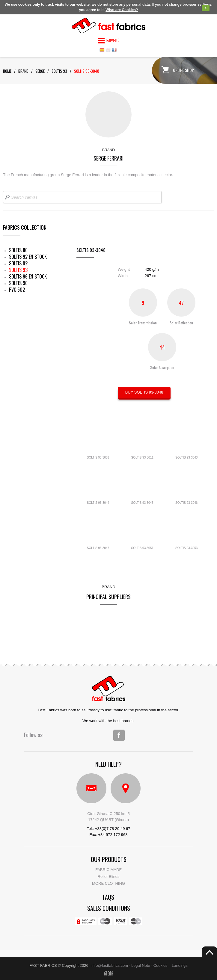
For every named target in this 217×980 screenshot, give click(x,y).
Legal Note (141, 965)
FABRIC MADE (108, 870)
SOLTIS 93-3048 (87, 71)
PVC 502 (17, 290)
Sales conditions (109, 908)
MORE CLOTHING (108, 883)
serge (40, 71)
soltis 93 (59, 71)
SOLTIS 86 (18, 250)
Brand (23, 71)
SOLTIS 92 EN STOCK (28, 257)
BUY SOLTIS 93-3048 (144, 392)
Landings (180, 965)
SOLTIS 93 (18, 270)
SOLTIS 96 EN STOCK (28, 276)
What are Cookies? (122, 10)
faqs (108, 897)
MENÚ (113, 41)
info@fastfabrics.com (110, 965)
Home (7, 71)
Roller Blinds (109, 877)
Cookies (161, 965)
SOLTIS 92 (18, 263)
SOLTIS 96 (18, 283)
